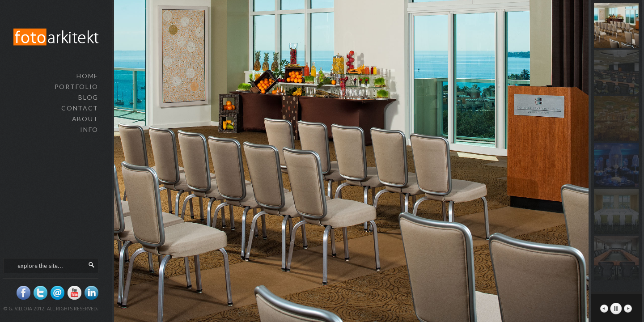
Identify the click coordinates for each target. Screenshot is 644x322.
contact (80, 108)
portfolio (76, 87)
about (85, 119)
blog (88, 97)
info (89, 129)
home (87, 76)
